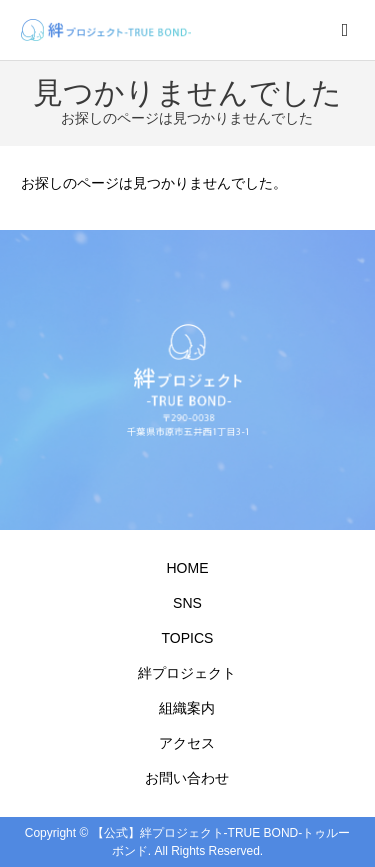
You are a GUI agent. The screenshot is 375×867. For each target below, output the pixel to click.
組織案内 (187, 708)
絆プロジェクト (187, 673)
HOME (187, 568)
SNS (187, 603)
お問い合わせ (187, 778)
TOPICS (188, 638)
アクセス (187, 743)
